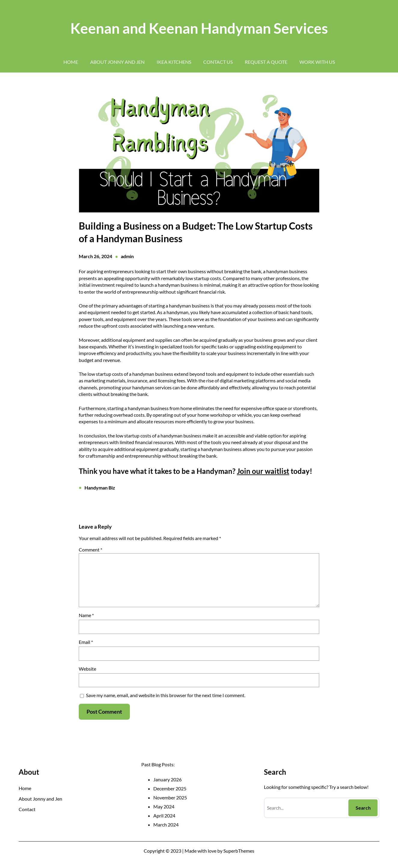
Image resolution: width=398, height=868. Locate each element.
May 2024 (164, 806)
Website (87, 669)
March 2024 (166, 825)
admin (127, 256)
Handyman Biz (100, 488)
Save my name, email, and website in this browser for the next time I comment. (166, 695)
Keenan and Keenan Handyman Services (199, 28)
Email (86, 642)
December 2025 (170, 788)
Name (86, 615)
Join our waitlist (263, 471)
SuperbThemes (239, 851)
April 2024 (164, 815)
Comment (90, 550)
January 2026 (167, 779)
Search (363, 808)
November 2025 (170, 797)
